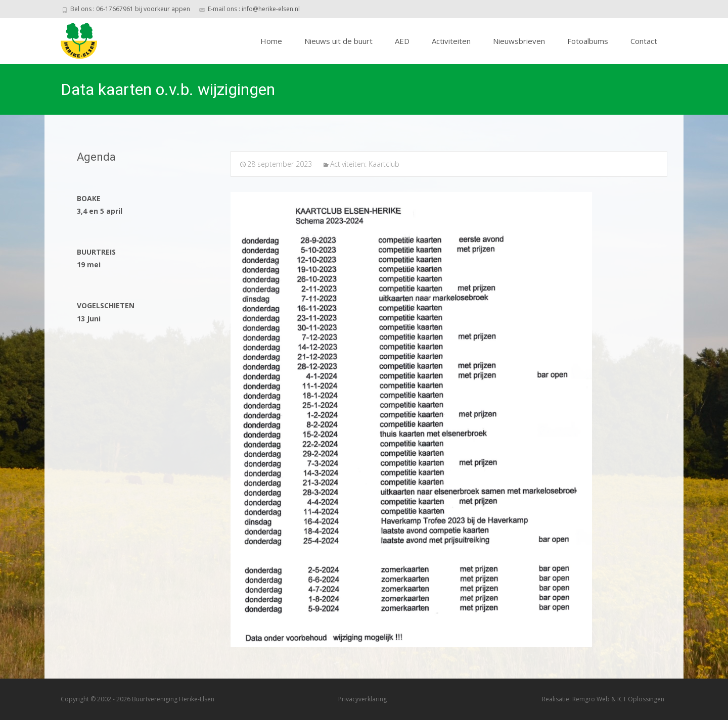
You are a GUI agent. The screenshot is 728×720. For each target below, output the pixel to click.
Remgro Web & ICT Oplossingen (618, 699)
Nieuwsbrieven (519, 41)
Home (271, 41)
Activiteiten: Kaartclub (365, 164)
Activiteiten (451, 41)
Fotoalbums (588, 41)
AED (402, 41)
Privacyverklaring (362, 699)
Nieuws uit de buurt (338, 41)
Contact (644, 41)
